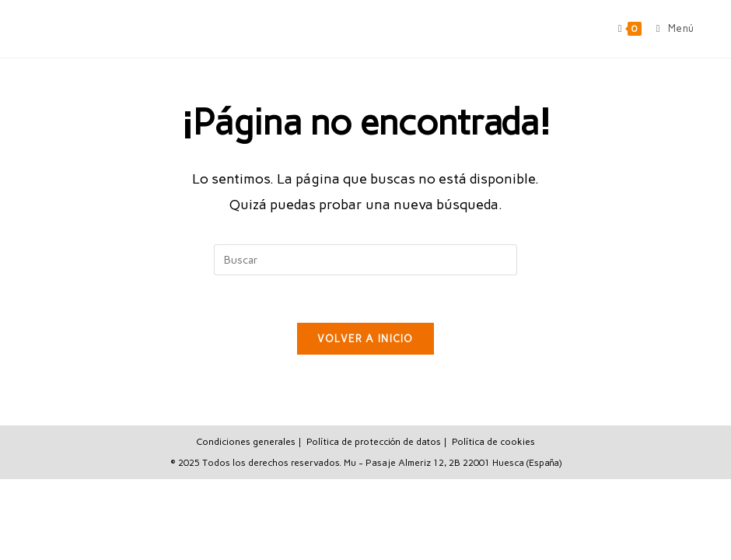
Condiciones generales (246, 442)
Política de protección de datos (374, 442)
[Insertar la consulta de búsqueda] (365, 260)
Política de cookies (493, 442)
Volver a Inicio (365, 339)
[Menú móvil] (670, 28)
